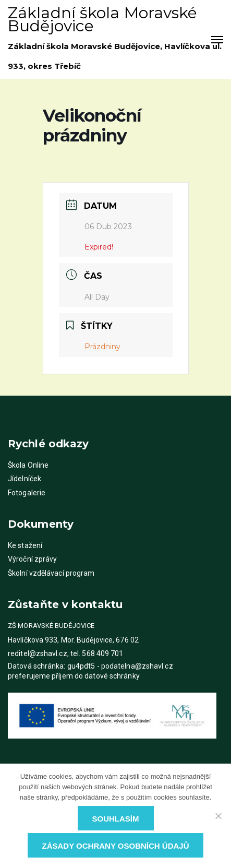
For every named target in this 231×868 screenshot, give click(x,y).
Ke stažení (25, 545)
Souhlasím (116, 819)
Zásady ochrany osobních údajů (116, 846)
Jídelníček (25, 479)
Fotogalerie (27, 493)
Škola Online (28, 465)
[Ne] (218, 816)
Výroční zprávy (32, 559)
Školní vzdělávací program (51, 573)
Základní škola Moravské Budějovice (102, 19)
